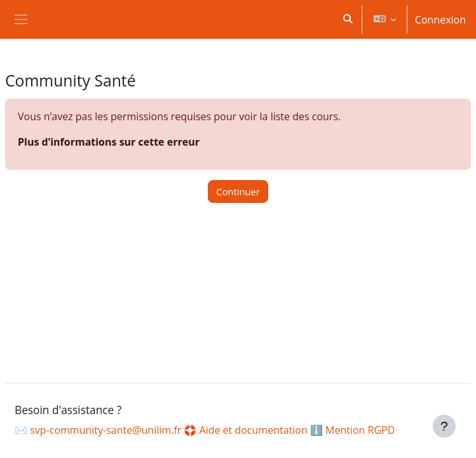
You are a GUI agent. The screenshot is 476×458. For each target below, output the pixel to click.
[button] (348, 19)
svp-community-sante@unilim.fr (105, 430)
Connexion (440, 20)
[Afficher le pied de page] (444, 426)
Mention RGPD (360, 430)
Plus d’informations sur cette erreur (109, 142)
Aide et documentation (254, 430)
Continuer (238, 191)
